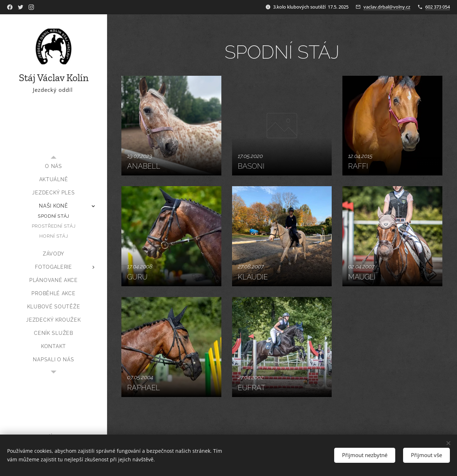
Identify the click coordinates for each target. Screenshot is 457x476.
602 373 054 (438, 7)
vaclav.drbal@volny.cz (387, 7)
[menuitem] (54, 166)
